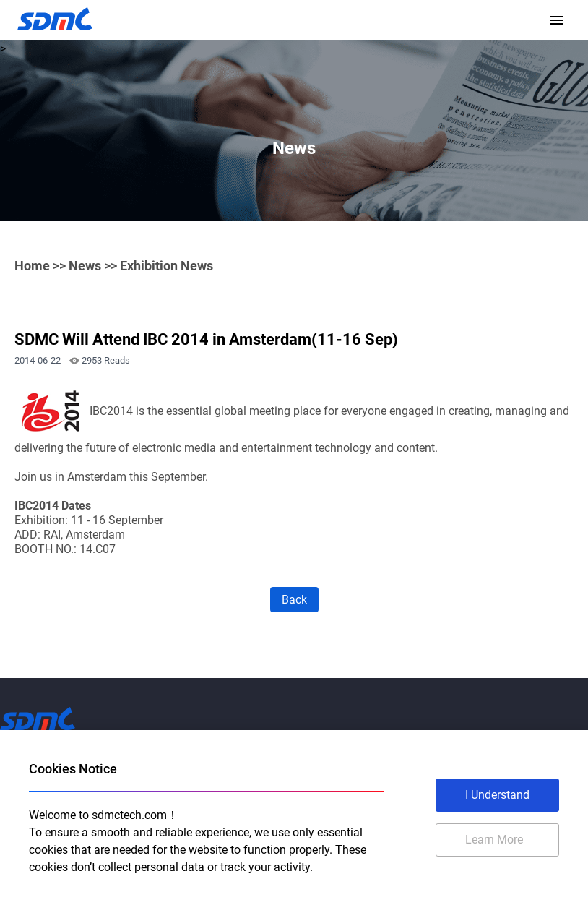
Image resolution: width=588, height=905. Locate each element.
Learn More (494, 840)
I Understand (497, 795)
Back (294, 600)
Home (32, 266)
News (85, 266)
